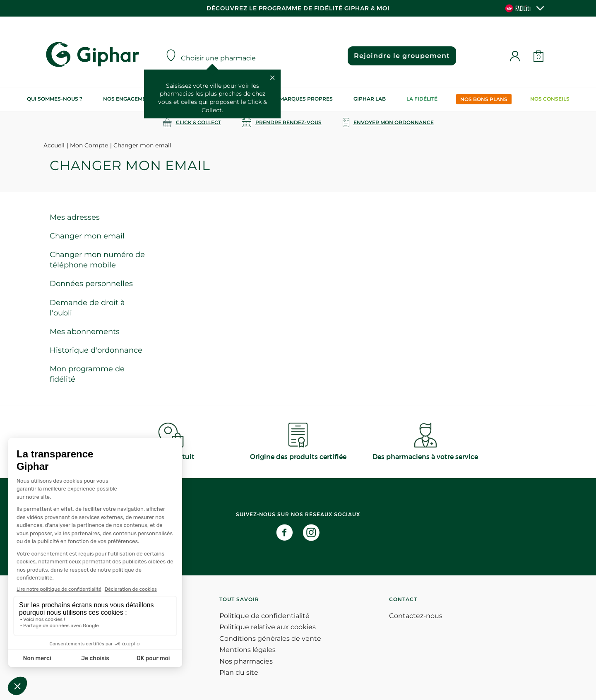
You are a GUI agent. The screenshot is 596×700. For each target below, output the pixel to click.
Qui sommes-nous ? (55, 99)
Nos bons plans (484, 99)
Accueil (54, 145)
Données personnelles (91, 284)
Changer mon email (87, 236)
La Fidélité (422, 99)
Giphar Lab (370, 99)
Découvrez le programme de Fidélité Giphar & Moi (298, 8)
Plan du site (239, 672)
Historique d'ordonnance (96, 350)
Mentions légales (248, 650)
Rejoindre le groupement (402, 56)
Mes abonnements (85, 332)
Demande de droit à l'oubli (87, 308)
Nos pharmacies (246, 661)
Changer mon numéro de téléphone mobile (97, 260)
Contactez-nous (416, 616)
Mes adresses (75, 217)
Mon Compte (89, 145)
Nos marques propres (300, 99)
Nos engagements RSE (135, 99)
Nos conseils (550, 99)
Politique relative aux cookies (268, 627)
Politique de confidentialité (264, 616)
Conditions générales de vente (270, 639)
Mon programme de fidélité (87, 374)
